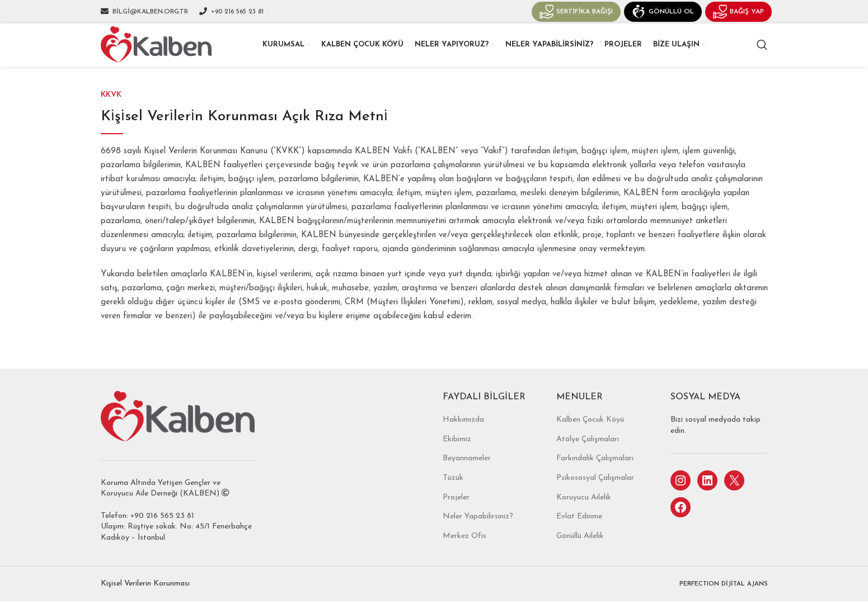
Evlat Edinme (579, 531)
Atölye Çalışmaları (588, 454)
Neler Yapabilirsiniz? (478, 531)
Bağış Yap (738, 14)
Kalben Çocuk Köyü (590, 434)
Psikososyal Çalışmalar (595, 492)
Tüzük (453, 492)
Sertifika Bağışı (576, 14)
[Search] (762, 55)
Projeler (456, 512)
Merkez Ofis (465, 551)
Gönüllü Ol (663, 14)
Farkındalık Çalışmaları (595, 473)
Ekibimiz (457, 454)
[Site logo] (162, 54)
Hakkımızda (463, 434)
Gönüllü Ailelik (580, 551)
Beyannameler (467, 473)
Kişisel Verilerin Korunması (145, 598)
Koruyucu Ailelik (584, 512)
